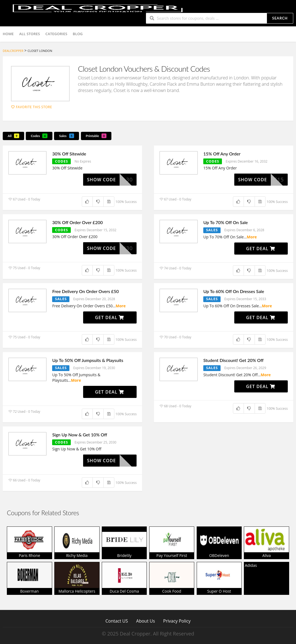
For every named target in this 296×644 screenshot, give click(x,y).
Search (280, 18)
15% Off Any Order (222, 154)
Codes (39, 136)
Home (8, 34)
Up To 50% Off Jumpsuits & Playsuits (88, 360)
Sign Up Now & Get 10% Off (80, 435)
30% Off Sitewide (69, 154)
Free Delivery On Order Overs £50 (85, 291)
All (13, 136)
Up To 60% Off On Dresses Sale (234, 291)
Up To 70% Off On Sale (225, 222)
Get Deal (261, 249)
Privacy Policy (177, 621)
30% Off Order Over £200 (77, 222)
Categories (57, 34)
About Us (146, 621)
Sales (67, 136)
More (252, 237)
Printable (96, 136)
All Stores (30, 34)
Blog (78, 34)
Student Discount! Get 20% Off (233, 360)
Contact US (117, 621)
